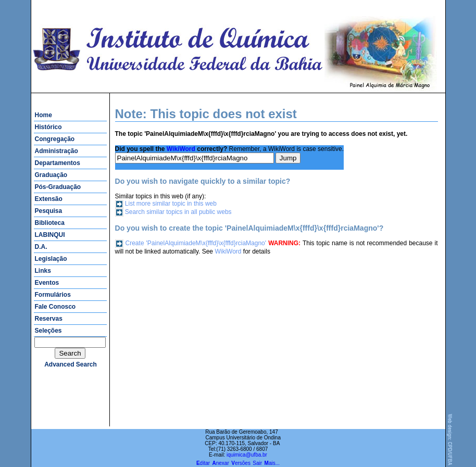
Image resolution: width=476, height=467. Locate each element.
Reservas (49, 319)
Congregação (55, 139)
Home (43, 115)
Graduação (51, 175)
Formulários (53, 295)
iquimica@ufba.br (247, 455)
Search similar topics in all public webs (178, 212)
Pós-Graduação (58, 187)
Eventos (47, 283)
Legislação (51, 259)
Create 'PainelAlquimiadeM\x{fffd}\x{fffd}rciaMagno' (196, 243)
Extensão (49, 199)
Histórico (48, 127)
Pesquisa (49, 211)
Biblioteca (50, 223)
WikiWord (181, 149)
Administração (57, 151)
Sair (257, 463)
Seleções (48, 331)
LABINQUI (50, 235)
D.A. (41, 247)
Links (43, 271)
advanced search (71, 364)
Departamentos (58, 163)
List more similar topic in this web (171, 204)
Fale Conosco (55, 307)
